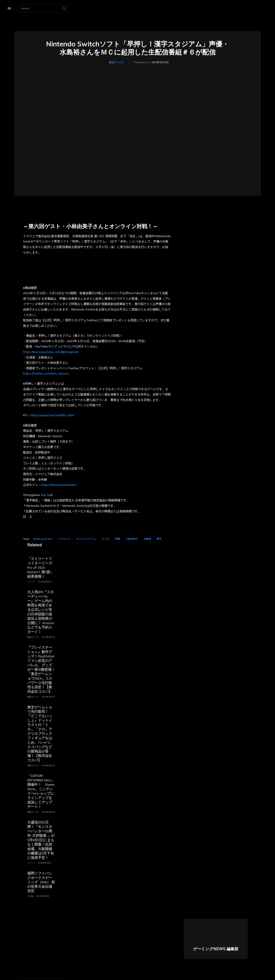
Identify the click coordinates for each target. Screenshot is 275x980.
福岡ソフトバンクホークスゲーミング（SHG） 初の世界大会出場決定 (41, 872)
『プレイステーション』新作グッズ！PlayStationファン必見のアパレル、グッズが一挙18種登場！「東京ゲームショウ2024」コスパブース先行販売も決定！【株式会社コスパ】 (41, 666)
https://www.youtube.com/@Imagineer (51, 352)
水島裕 (147, 539)
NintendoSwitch (43, 539)
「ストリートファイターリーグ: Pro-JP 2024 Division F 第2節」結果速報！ (40, 567)
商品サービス (116, 62)
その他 (30, 886)
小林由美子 (132, 539)
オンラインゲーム (86, 539)
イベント (31, 581)
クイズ (105, 539)
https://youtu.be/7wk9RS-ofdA (52, 415)
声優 (117, 539)
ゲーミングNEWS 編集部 (216, 939)
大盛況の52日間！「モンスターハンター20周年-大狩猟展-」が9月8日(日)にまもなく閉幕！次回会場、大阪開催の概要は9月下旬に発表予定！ (41, 831)
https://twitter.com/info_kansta (46, 373)
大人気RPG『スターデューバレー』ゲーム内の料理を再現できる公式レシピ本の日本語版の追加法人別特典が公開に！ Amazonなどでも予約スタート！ (41, 610)
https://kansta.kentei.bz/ (59, 485)
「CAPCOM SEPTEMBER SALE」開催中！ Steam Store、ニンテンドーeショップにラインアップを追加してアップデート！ (41, 784)
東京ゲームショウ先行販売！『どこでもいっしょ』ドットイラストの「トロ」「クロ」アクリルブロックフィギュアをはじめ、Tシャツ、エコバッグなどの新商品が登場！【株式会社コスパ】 (41, 728)
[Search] (64, 8)
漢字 (159, 539)
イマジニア (64, 539)
